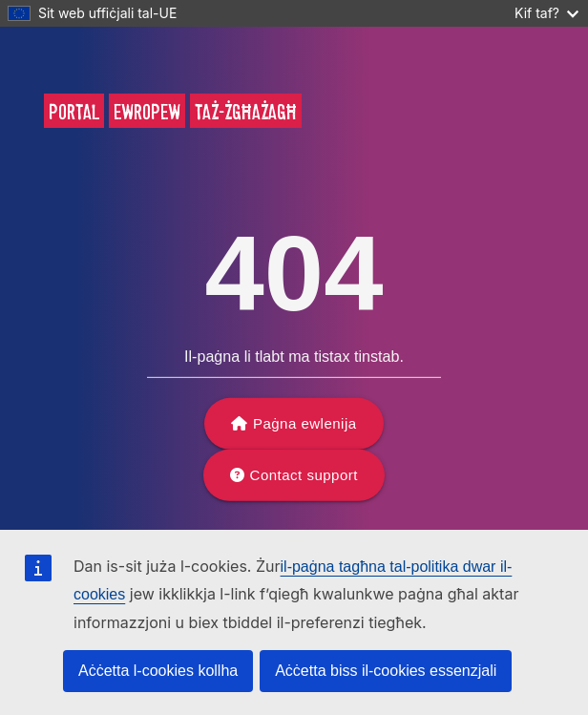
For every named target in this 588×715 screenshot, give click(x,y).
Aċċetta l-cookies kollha (158, 671)
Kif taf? (546, 13)
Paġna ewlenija (305, 423)
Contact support (304, 475)
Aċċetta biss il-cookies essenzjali (386, 671)
